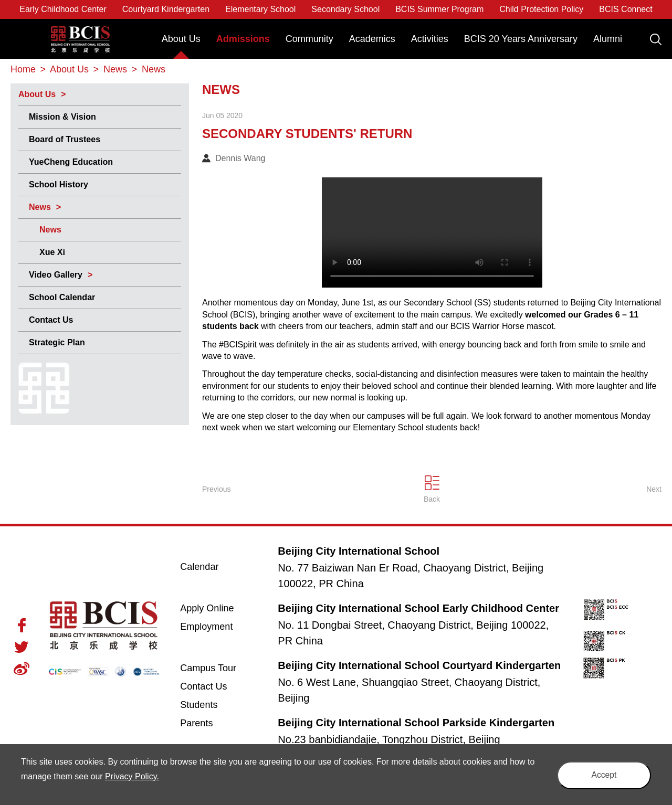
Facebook (22, 625)
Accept (601, 774)
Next (654, 489)
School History (59, 184)
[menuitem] (181, 44)
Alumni (608, 39)
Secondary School (345, 9)
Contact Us (51, 320)
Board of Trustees (65, 139)
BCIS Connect (626, 9)
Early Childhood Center (63, 9)
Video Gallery (56, 275)
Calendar (199, 567)
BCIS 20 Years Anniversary (521, 39)
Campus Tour (219, 668)
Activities (430, 39)
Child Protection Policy (541, 9)
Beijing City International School (80, 32)
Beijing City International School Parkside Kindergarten (416, 723)
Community (309, 39)
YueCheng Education (71, 162)
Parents (196, 723)
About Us (181, 39)
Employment (206, 627)
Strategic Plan (57, 342)
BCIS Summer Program (439, 9)
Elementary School (260, 9)
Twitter (22, 647)
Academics (372, 39)
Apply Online (219, 608)
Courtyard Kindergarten (166, 9)
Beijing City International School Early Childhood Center (418, 608)
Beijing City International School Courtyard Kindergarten (419, 665)
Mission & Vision (62, 117)
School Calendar (62, 297)
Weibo (22, 669)
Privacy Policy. (141, 776)
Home (23, 69)
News (40, 207)
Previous (216, 489)
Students (199, 705)
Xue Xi (52, 252)
